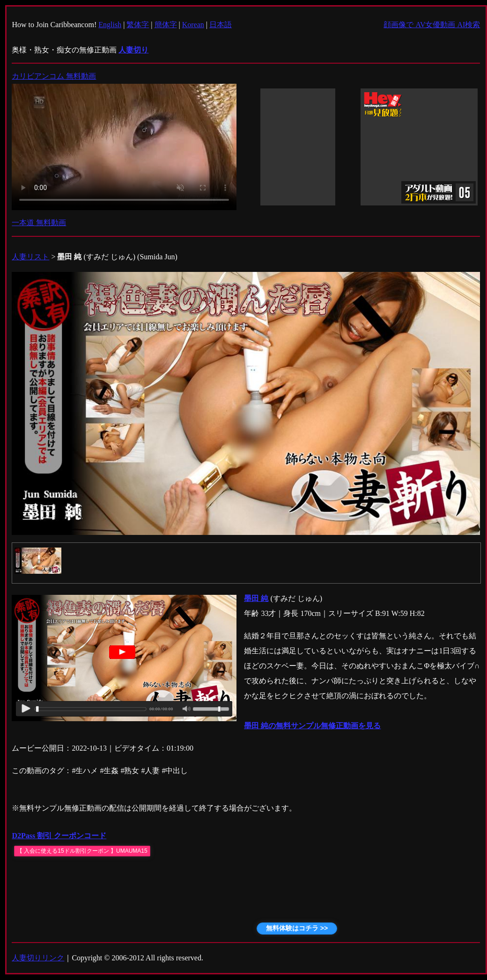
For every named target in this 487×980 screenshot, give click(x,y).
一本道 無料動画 (39, 223)
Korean (193, 25)
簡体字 (166, 25)
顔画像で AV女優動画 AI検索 (432, 25)
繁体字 (138, 25)
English (110, 25)
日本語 (221, 25)
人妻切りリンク (38, 958)
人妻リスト (30, 257)
